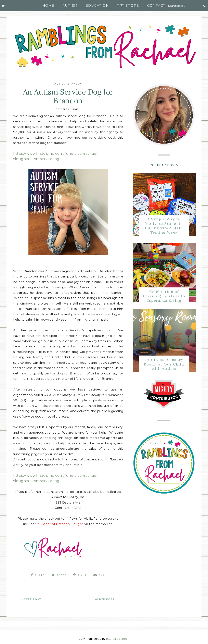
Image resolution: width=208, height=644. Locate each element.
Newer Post (33, 599)
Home (48, 6)
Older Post (104, 599)
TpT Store (128, 6)
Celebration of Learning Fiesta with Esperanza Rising (164, 296)
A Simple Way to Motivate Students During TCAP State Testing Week (164, 226)
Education (97, 6)
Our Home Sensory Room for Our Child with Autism (164, 364)
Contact (157, 6)
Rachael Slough (118, 638)
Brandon (75, 84)
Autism (70, 6)
